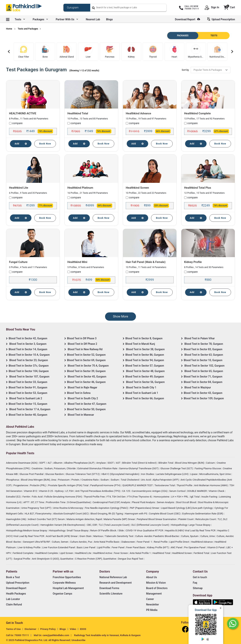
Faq (195, 583)
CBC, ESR (92, 525)
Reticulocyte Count (206, 519)
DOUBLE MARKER (197, 491)
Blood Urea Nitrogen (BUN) (190, 463)
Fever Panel (118, 547)
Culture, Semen (60, 542)
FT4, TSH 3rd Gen (116, 497)
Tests (20, 19)
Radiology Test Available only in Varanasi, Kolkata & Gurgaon (107, 635)
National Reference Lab (113, 577)
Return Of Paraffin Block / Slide (107, 530)
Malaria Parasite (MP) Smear (120, 519)
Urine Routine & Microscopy (68, 508)
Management (154, 594)
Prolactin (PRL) (38, 485)
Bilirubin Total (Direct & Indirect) (140, 463)
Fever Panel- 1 (145, 542)
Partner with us (67, 19)
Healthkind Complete (197, 113)
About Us (151, 577)
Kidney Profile (193, 262)
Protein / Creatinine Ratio (85, 480)
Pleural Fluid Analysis (144, 502)
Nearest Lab (93, 19)
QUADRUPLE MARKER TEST (138, 485)
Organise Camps (62, 594)
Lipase (194, 474)
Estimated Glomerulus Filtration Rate (98, 468)
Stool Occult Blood (186, 502)
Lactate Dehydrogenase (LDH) (173, 474)
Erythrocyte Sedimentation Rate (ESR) (203, 514)
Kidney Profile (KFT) (158, 547)
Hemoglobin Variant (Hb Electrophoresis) (63, 525)
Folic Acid (37, 497)
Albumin (58, 463)
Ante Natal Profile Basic (107, 542)
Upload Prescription (222, 19)
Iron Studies (148, 474)
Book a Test (13, 577)
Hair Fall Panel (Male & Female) (146, 262)
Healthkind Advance (138, 113)
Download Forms (109, 588)
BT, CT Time (38, 502)
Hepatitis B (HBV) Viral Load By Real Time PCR (190, 530)
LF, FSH (70, 491)
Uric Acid (146, 480)
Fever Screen (121, 553)
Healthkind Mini (77, 262)
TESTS (214, 36)
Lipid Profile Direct (180, 542)
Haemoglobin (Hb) (16, 519)
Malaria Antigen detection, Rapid (85, 519)
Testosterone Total (165, 485)
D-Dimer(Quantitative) (79, 502)
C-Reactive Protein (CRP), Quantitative (96, 559)
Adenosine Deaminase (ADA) (22, 463)
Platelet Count (186, 519)
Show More (120, 316)
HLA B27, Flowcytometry (38, 514)
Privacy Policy (48, 629)
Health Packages (16, 594)
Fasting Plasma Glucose (208, 468)
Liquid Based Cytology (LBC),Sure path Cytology (187, 508)
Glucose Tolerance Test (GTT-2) (83, 474)
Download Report (187, 19)
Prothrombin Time (56, 502)
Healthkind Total (78, 113)
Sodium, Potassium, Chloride (60, 468)
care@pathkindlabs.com (56, 635)
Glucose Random (55, 474)
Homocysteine (162, 497)
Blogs (109, 19)
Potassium (64, 480)
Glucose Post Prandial (32, 474)
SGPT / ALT (46, 463)
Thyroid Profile (185, 485)
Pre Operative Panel (195, 547)
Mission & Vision (156, 583)
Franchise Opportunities (67, 577)
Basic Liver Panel (86, 547)
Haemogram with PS (136, 514)
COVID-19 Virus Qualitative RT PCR (145, 530)
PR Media (152, 610)
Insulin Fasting (210, 497)
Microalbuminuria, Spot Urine (215, 474)
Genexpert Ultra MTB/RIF (37, 542)
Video (73, 629)
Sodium (105, 480)
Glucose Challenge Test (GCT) (177, 468)
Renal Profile (161, 542)
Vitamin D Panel (216, 547)
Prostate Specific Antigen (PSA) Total (69, 485)
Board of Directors (157, 588)
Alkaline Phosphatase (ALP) (80, 463)
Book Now (45, 144)
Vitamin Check (217, 491)
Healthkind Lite (19, 188)
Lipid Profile (104, 547)
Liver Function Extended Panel (59, 547)
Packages (40, 19)
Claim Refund (14, 605)
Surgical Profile (22, 559)
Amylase (101, 463)
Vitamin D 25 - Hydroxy (52, 491)
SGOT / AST (114, 463)
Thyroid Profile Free (95, 497)
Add (21, 144)
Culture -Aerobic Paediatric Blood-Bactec (157, 536)
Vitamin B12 (31, 491)
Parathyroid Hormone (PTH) (106, 485)
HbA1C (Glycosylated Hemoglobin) (121, 474)
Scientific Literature (111, 594)
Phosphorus (13, 480)
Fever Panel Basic (136, 547)
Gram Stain (86, 536)
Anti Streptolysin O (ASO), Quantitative (53, 559)
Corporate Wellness (64, 583)
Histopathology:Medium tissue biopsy (27, 530)
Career (150, 599)
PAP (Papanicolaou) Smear (145, 508)
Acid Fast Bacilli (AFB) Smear (62, 536)
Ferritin (27, 497)
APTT (27, 502)
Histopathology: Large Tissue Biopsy (191, 525)
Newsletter (153, 605)
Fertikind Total (202, 553)
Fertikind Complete (23, 553)
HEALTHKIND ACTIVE (23, 113)
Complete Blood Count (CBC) (165, 514)
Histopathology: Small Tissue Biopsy (69, 530)
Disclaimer (31, 629)
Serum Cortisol (178, 491)
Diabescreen (129, 542)
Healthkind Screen (137, 188)
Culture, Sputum (190, 536)
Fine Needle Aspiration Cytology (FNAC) (107, 508)
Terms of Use (13, 629)
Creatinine (37, 468)
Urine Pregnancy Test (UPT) (37, 508)
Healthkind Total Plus (198, 188)
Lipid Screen (67, 553)
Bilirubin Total (166, 463)
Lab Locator (13, 599)
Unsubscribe (79, 640)
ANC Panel (177, 547)
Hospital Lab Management (68, 588)
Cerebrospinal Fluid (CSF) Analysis (112, 502)
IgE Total (195, 497)
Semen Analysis (166, 502)
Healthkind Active (103, 553)
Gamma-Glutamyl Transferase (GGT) (139, 468)
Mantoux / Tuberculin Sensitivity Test (114, 536)
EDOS (83, 629)
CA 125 (126, 491)
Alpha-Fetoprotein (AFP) (166, 480)
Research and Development (116, 583)
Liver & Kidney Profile (29, 547)
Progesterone (21, 485)
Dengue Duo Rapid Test (131, 559)
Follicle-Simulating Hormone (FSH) (64, 497)
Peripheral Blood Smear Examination (157, 519)
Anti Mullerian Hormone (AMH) (211, 485)
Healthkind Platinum (80, 188)
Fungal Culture (18, 262)
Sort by (185, 70)
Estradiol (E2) (14, 497)
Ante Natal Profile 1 (141, 553)
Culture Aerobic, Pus (81, 542)
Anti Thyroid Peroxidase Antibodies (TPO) (98, 491)
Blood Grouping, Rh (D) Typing (107, 514)
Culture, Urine (208, 536)
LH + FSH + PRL (180, 497)
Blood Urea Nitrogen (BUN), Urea (39, 480)
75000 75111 (22, 635)
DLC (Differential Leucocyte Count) (151, 525)
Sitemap (198, 588)
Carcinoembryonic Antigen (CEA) (150, 491)
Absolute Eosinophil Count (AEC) (71, 514)
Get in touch (200, 577)
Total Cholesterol (130, 480)
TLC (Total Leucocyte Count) (114, 525)
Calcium (211, 463)
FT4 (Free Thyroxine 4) (140, 497)
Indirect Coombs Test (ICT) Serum (47, 519)
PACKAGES (183, 36)
